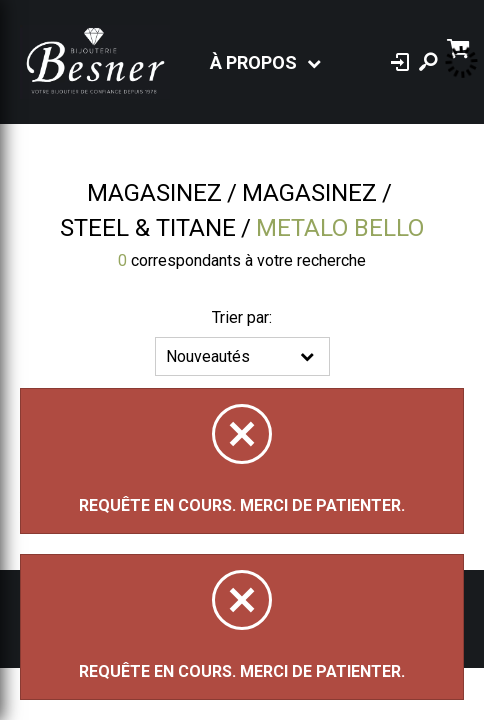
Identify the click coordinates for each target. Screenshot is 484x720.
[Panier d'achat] (460, 46)
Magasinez (154, 193)
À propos (253, 62)
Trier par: (242, 317)
